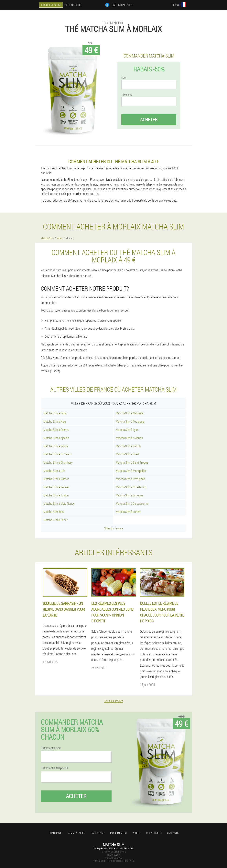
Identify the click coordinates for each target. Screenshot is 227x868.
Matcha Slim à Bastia (56, 446)
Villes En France (114, 528)
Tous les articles (114, 701)
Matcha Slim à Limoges (130, 495)
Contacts (173, 833)
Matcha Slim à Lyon (127, 430)
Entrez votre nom (51, 748)
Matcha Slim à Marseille (130, 413)
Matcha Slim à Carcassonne (132, 503)
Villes (137, 833)
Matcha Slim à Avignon (129, 438)
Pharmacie (55, 833)
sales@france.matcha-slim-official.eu (113, 848)
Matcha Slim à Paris (55, 413)
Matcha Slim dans (54, 512)
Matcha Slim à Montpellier (131, 471)
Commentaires (76, 833)
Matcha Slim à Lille (54, 471)
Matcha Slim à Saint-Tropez (132, 462)
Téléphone (127, 95)
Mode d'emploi (119, 833)
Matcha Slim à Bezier (55, 520)
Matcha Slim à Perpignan (130, 479)
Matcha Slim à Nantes (56, 479)
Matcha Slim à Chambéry (58, 462)
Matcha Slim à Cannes (56, 430)
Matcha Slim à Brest (128, 454)
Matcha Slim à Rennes (56, 487)
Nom (124, 78)
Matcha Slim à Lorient (129, 512)
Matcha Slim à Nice (55, 421)
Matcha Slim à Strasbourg (131, 487)
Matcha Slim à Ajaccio (56, 438)
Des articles (154, 833)
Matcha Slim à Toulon (56, 495)
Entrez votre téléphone (54, 768)
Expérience (98, 833)
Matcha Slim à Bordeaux (58, 454)
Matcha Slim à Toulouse (130, 421)
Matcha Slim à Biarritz (129, 446)
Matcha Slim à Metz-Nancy (59, 503)
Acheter (149, 120)
